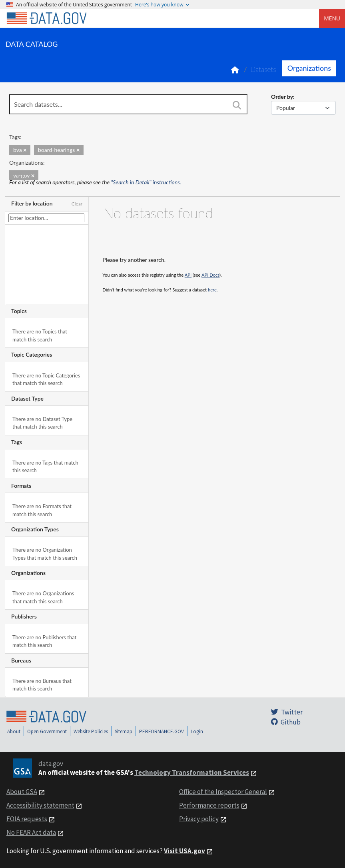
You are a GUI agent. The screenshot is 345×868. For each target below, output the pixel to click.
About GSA (22, 792)
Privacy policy (199, 819)
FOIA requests (27, 819)
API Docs (210, 275)
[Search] (237, 105)
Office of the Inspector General (223, 792)
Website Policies (91, 731)
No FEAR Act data (31, 832)
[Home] (46, 18)
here (212, 290)
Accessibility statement (40, 805)
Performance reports (209, 805)
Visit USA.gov (184, 851)
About (14, 731)
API (188, 275)
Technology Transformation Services (192, 772)
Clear (77, 204)
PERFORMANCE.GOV (162, 731)
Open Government (47, 731)
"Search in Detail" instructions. (146, 182)
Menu (332, 18)
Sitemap (124, 731)
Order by (282, 97)
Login (197, 731)
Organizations (309, 68)
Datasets (263, 69)
